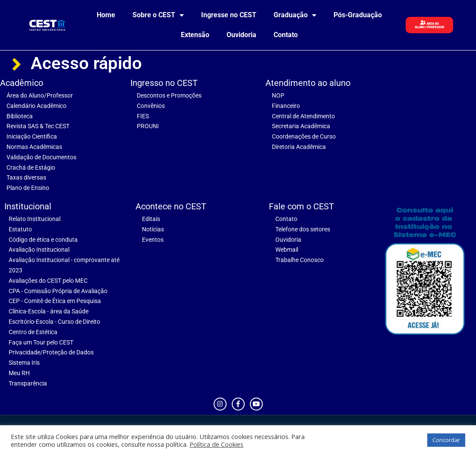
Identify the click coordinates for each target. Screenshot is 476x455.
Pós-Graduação (358, 15)
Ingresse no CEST (229, 15)
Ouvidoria (241, 35)
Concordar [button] (446, 440)
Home (106, 15)
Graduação (295, 15)
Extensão (195, 35)
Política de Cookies (216, 444)
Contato (286, 35)
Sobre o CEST (158, 15)
